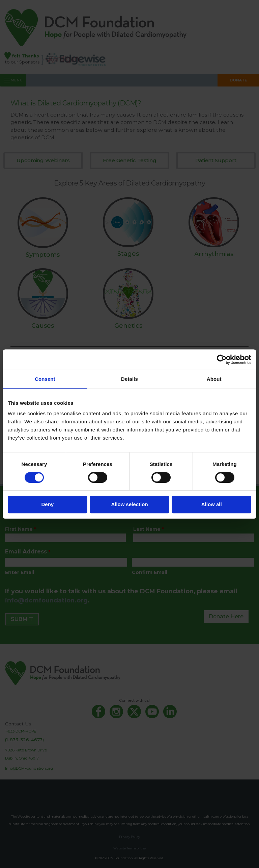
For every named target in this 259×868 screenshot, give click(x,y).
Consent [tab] (45, 379)
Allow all (212, 504)
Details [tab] (129, 379)
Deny (47, 504)
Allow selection (129, 504)
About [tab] (214, 379)
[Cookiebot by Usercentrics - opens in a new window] (222, 359)
